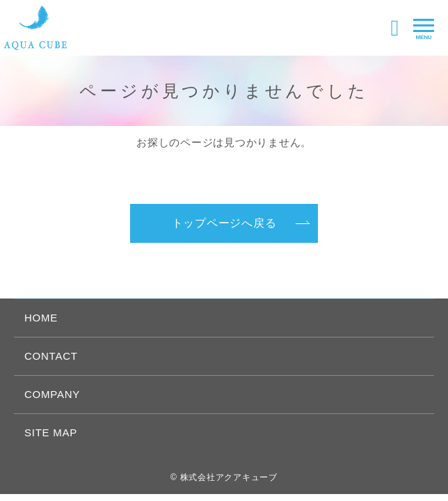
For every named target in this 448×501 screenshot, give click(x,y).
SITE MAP (51, 432)
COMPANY (52, 394)
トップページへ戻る (224, 223)
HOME (41, 318)
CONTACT (51, 356)
